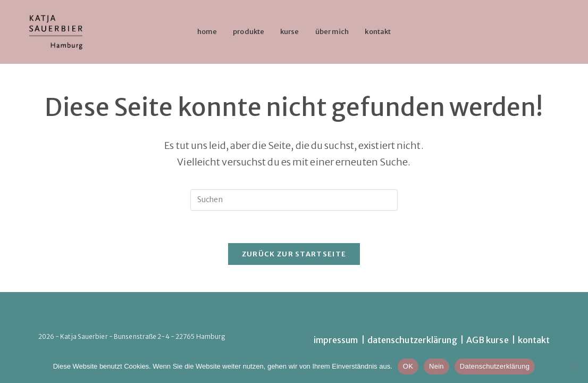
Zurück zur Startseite (294, 254)
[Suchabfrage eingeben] (294, 200)
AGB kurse (488, 340)
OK (408, 366)
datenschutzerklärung (412, 340)
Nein (436, 366)
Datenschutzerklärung (495, 366)
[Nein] (575, 367)
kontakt (534, 340)
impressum (336, 340)
